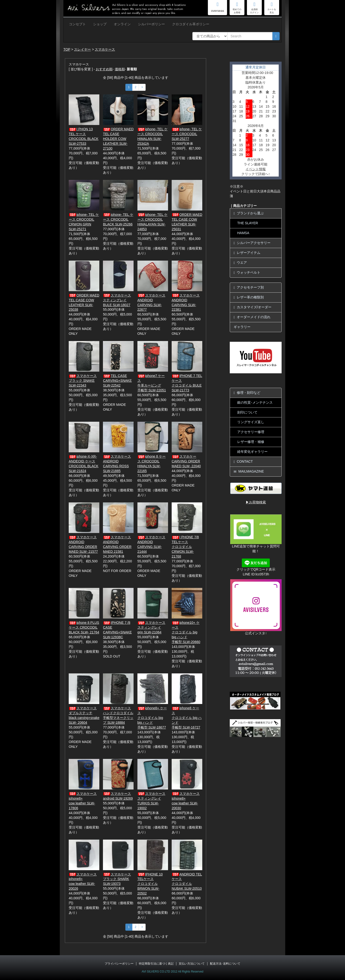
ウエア (240, 263)
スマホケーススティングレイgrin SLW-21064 (151, 627)
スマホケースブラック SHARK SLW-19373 (117, 879)
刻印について (247, 412)
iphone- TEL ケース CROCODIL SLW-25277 (187, 134)
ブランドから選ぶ (249, 213)
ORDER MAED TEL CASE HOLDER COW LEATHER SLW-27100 (118, 139)
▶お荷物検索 (256, 502)
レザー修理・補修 (251, 442)
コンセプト (77, 24)
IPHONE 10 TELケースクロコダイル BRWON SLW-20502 (150, 884)
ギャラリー (242, 327)
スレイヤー (82, 49)
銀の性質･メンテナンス (255, 402)
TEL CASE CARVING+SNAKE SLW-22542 (117, 381)
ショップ (100, 24)
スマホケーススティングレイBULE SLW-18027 (117, 300)
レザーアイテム (247, 253)
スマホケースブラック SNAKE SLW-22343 (83, 381)
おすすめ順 (104, 69)
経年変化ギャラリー (252, 452)
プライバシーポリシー (119, 964)
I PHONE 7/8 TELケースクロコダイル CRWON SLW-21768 (185, 547)
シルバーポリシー (151, 24)
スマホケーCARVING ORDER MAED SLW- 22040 (186, 461)
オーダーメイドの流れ (252, 317)
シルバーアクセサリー (252, 243)
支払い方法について (192, 964)
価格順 (120, 69)
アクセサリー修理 (251, 432)
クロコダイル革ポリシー (191, 24)
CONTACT (243, 462)
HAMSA (243, 233)
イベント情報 (256, 169)
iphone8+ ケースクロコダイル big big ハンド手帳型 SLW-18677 (152, 718)
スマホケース (105, 49)
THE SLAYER (248, 223)
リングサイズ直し (251, 422)
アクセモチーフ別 (249, 287)
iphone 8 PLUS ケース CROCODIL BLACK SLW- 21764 (84, 627)
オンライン (122, 24)
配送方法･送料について (225, 964)
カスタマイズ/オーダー (253, 307)
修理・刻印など (247, 393)
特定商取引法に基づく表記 (156, 964)
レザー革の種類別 (249, 297)
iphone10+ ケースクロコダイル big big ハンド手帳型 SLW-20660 (186, 632)
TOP (67, 49)
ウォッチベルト (247, 273)
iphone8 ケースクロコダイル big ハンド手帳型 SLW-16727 (187, 718)
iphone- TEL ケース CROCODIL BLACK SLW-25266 (118, 219)
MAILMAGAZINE (249, 471)
